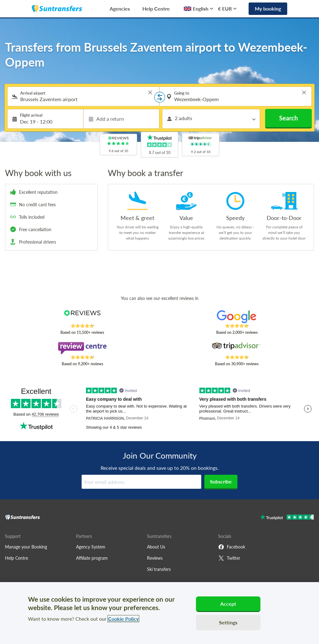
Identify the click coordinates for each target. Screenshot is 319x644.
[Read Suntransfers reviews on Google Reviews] (237, 317)
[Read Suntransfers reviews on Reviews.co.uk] (82, 317)
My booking (268, 9)
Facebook (232, 547)
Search (288, 118)
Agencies (120, 9)
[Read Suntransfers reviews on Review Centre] (82, 348)
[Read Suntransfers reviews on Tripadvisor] (237, 348)
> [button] (150, 92)
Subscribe (221, 481)
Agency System (91, 547)
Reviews (155, 558)
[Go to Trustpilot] (287, 518)
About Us (156, 547)
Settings (228, 622)
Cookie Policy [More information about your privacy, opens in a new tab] (123, 619)
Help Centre (156, 9)
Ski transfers (159, 569)
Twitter (229, 558)
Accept (228, 604)
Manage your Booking (26, 547)
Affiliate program (92, 558)
